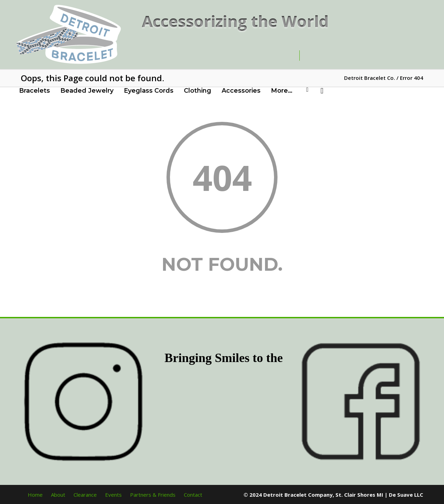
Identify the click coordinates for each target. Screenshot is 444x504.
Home (35, 495)
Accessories (241, 91)
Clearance (85, 495)
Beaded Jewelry (87, 91)
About (58, 495)
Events (113, 495)
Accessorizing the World (235, 21)
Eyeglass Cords (149, 91)
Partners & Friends (153, 495)
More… (282, 91)
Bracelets (35, 91)
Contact (193, 495)
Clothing (198, 91)
